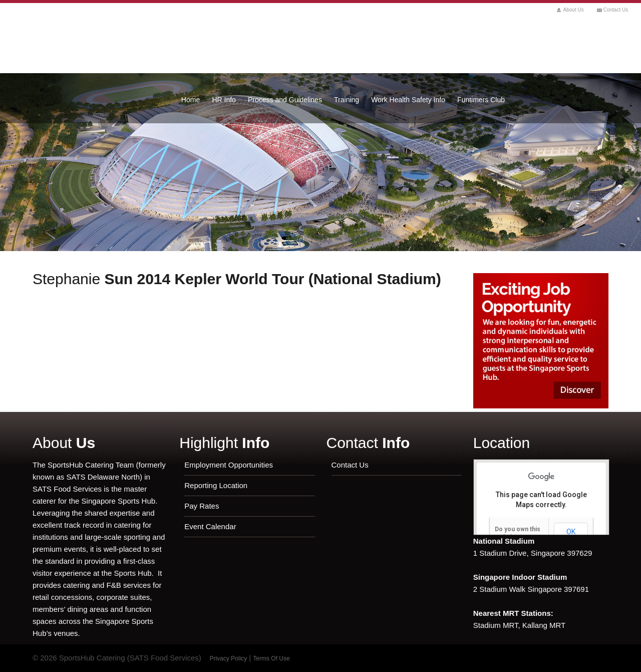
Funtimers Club (481, 100)
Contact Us (616, 10)
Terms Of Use (271, 658)
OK (571, 532)
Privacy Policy (228, 658)
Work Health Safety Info (408, 100)
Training (347, 100)
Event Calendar (210, 526)
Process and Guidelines (285, 100)
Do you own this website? (518, 533)
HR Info (224, 100)
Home (191, 100)
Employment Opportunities (229, 465)
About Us (574, 10)
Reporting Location (216, 485)
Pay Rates (202, 506)
